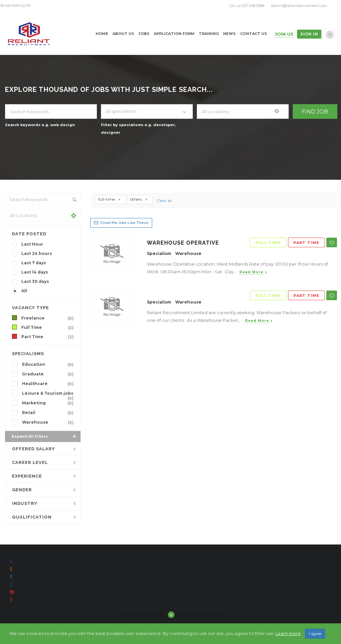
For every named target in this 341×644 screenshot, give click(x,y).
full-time (110, 199)
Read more (251, 272)
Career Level (30, 462)
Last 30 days (35, 281)
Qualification (32, 517)
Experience (27, 476)
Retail (49, 413)
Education (49, 364)
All (24, 291)
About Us (123, 34)
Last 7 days (34, 263)
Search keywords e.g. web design (40, 125)
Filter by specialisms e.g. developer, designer (138, 129)
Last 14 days (35, 272)
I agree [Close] (315, 634)
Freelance (49, 318)
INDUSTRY (25, 503)
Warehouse (49, 422)
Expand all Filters (44, 436)
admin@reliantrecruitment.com (299, 6)
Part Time (49, 337)
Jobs (144, 34)
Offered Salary (33, 449)
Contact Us (254, 34)
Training (209, 34)
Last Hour (32, 244)
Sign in (309, 34)
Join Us (284, 34)
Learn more (288, 633)
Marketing (49, 403)
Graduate (49, 374)
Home (102, 34)
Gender (22, 490)
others (139, 199)
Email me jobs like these (125, 223)
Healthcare (49, 384)
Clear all (164, 201)
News (229, 34)
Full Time (49, 327)
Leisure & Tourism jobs (49, 394)
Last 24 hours (37, 253)
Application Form (174, 34)
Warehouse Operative (183, 243)
